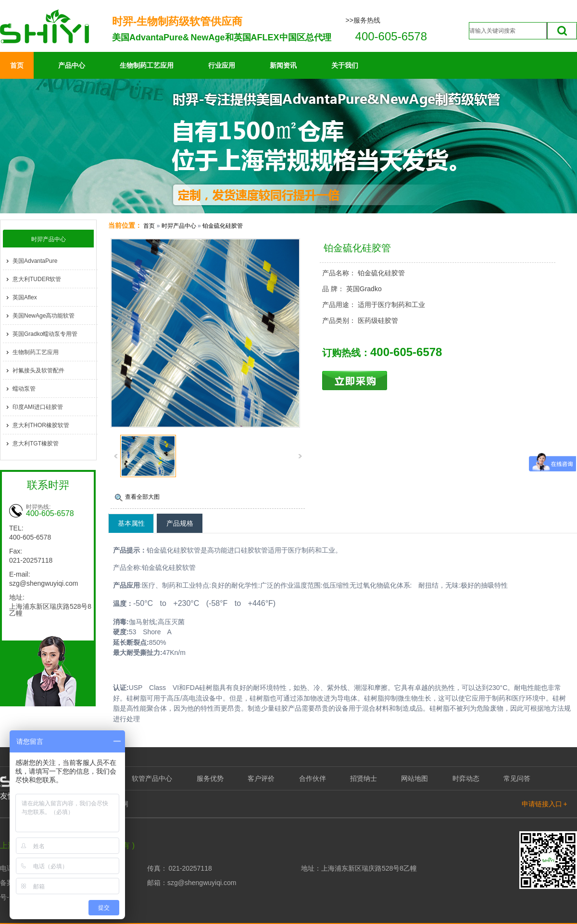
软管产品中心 (152, 778)
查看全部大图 (142, 497)
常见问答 (517, 778)
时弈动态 (466, 778)
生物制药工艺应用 (147, 65)
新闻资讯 (283, 65)
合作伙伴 (313, 778)
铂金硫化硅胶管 (223, 226)
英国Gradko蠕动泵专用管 (45, 334)
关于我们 (345, 65)
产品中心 (72, 65)
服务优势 (210, 778)
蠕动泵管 (24, 389)
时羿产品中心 (179, 226)
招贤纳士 (364, 778)
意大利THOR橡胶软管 (41, 425)
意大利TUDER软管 (37, 279)
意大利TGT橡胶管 (36, 444)
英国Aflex (25, 297)
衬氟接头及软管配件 (38, 370)
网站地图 (414, 778)
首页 (17, 65)
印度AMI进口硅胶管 (38, 407)
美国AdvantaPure (35, 261)
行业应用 (222, 65)
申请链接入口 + (545, 804)
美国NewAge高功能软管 (44, 316)
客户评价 (261, 778)
